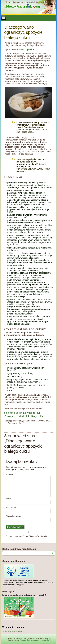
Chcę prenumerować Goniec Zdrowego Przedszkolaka (28, 534)
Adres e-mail (11, 507)
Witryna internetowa (14, 516)
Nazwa (9, 498)
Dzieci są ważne (27, 49)
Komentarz (11, 474)
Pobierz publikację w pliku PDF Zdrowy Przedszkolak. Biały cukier (24, 415)
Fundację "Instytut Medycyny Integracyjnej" (35, 640)
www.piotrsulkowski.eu (13, 631)
